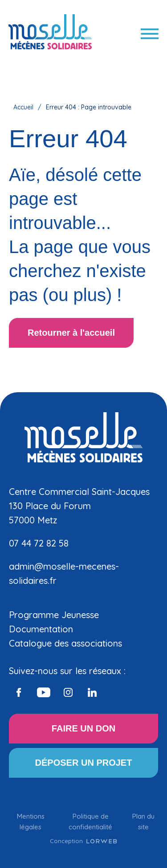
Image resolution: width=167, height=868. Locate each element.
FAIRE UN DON (83, 728)
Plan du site (143, 822)
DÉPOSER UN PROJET (84, 763)
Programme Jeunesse (54, 615)
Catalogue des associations (65, 643)
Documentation (41, 629)
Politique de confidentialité (90, 822)
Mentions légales (31, 822)
